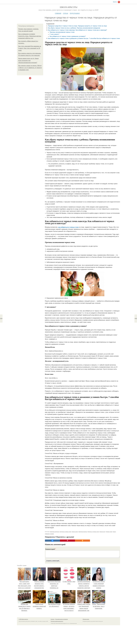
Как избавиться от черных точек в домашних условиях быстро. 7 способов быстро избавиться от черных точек (84, 38)
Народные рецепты (83, 532)
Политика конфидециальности (57, 621)
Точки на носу (102, 532)
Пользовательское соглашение (62, 619)
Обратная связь (86, 619)
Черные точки (109, 532)
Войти (115, 2)
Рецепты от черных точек (93, 532)
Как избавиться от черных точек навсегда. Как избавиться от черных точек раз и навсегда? (77, 30)
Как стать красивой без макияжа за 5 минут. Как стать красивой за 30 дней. (30, 48)
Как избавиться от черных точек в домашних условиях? (68, 36)
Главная (58, 13)
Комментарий (51, 549)
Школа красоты (68, 7)
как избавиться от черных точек (68, 227)
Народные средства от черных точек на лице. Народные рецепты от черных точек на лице (77, 26)
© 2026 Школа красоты (23, 619)
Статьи (65, 13)
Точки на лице (75, 532)
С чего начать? (54, 34)
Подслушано (75, 13)
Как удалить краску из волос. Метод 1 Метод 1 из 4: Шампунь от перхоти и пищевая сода (30, 68)
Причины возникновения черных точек (62, 32)
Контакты (53, 619)
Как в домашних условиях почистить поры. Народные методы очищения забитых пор (30, 36)
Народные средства (54, 532)
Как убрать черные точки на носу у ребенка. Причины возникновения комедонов (74, 28)
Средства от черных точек (65, 532)
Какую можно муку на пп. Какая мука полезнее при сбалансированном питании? (28, 61)
